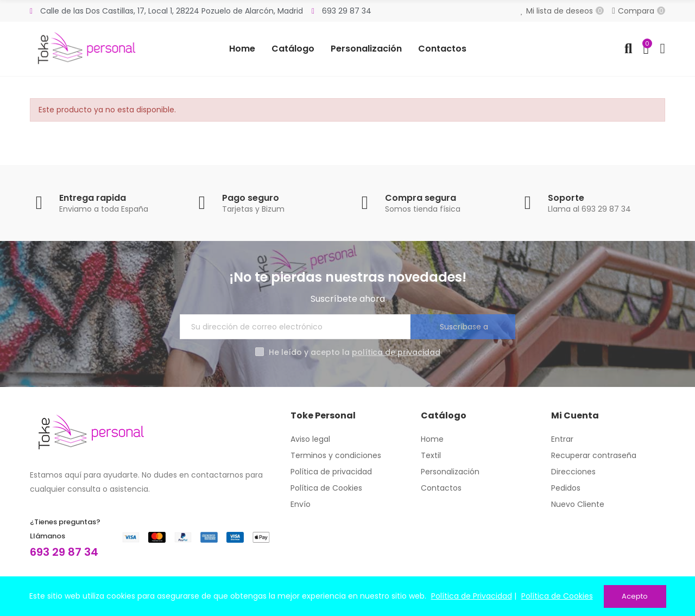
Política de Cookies (557, 596)
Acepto (635, 596)
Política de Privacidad (472, 596)
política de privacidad (396, 352)
